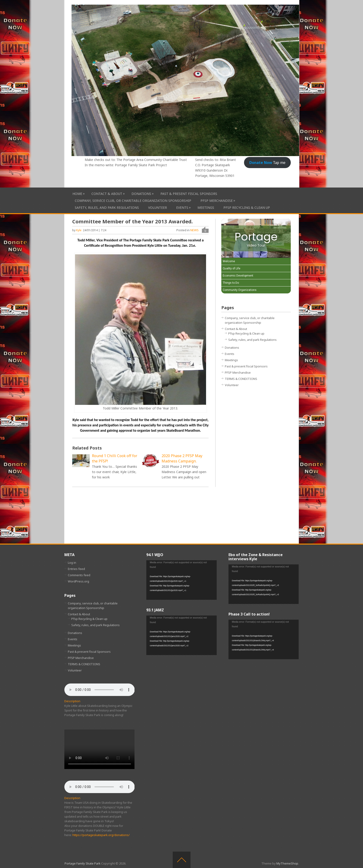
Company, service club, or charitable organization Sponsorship (133, 201)
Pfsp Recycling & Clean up (247, 208)
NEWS (194, 230)
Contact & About (107, 194)
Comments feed (79, 575)
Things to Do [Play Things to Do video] (231, 283)
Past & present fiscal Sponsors (189, 194)
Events (182, 208)
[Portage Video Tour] (256, 238)
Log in (72, 563)
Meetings (206, 208)
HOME (77, 194)
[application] (181, 580)
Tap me (267, 163)
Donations (141, 194)
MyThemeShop (287, 863)
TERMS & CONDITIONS (241, 379)
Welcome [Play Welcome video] (229, 261)
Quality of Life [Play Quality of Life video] (232, 268)
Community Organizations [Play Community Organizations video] (240, 290)
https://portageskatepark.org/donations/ (101, 835)
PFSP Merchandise (217, 201)
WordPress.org (78, 581)
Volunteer (158, 208)
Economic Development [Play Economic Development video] (238, 276)
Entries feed (76, 569)
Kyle (79, 230)
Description (72, 701)
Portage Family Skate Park (83, 863)
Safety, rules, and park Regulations (107, 208)
